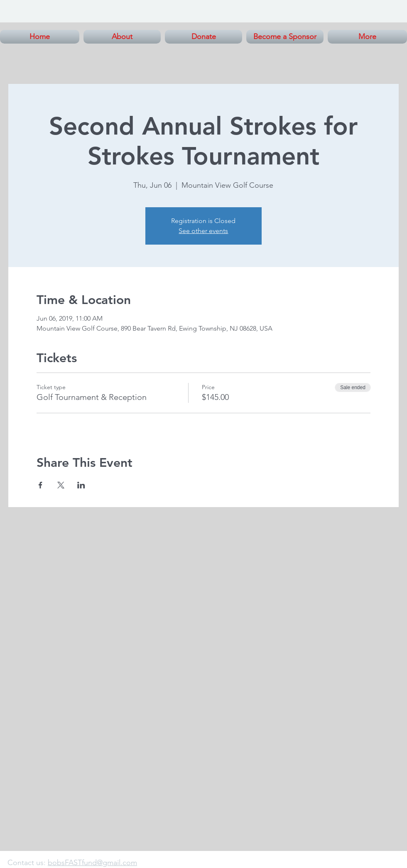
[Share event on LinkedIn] (81, 485)
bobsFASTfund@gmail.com (92, 863)
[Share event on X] (61, 485)
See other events (203, 231)
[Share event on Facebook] (40, 485)
